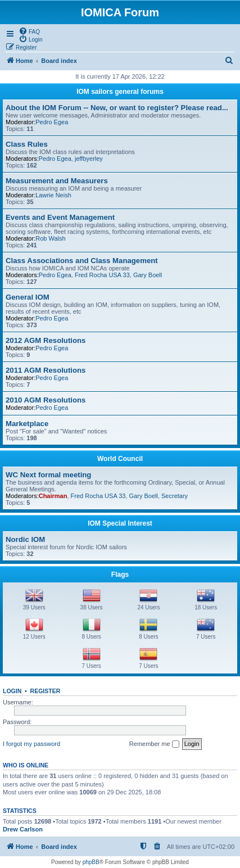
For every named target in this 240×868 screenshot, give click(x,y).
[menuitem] (29, 31)
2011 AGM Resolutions (46, 370)
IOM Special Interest (120, 523)
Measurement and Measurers (57, 181)
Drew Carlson (23, 829)
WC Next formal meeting (48, 475)
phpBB (91, 862)
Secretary (175, 496)
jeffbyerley (89, 159)
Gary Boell (148, 275)
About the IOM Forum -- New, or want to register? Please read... (117, 108)
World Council (120, 459)
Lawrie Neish (53, 195)
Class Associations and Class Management (82, 261)
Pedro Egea (52, 122)
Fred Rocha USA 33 (102, 275)
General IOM (28, 297)
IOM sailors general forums (120, 92)
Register (46, 691)
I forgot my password (31, 744)
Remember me (154, 744)
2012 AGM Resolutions (46, 340)
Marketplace (27, 424)
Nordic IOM (25, 539)
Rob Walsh (50, 238)
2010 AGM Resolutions (46, 400)
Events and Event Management (60, 217)
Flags (120, 575)
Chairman (53, 496)
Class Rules (27, 144)
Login (12, 691)
